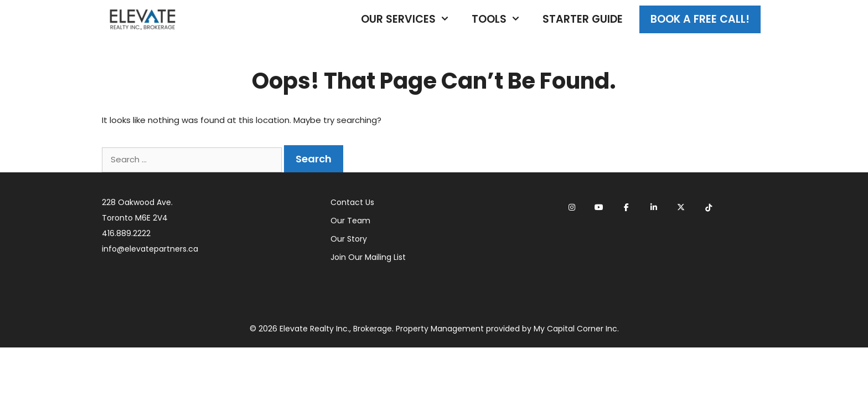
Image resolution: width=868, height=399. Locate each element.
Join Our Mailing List (368, 257)
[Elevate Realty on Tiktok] (709, 208)
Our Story (349, 239)
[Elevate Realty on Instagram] (572, 207)
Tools (502, 19)
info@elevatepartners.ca (150, 249)
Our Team (350, 221)
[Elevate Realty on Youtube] (599, 207)
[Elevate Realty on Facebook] (626, 207)
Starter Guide (583, 19)
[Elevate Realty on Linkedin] (654, 207)
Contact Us (352, 202)
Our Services (411, 19)
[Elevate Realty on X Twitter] (681, 207)
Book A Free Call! (700, 19)
